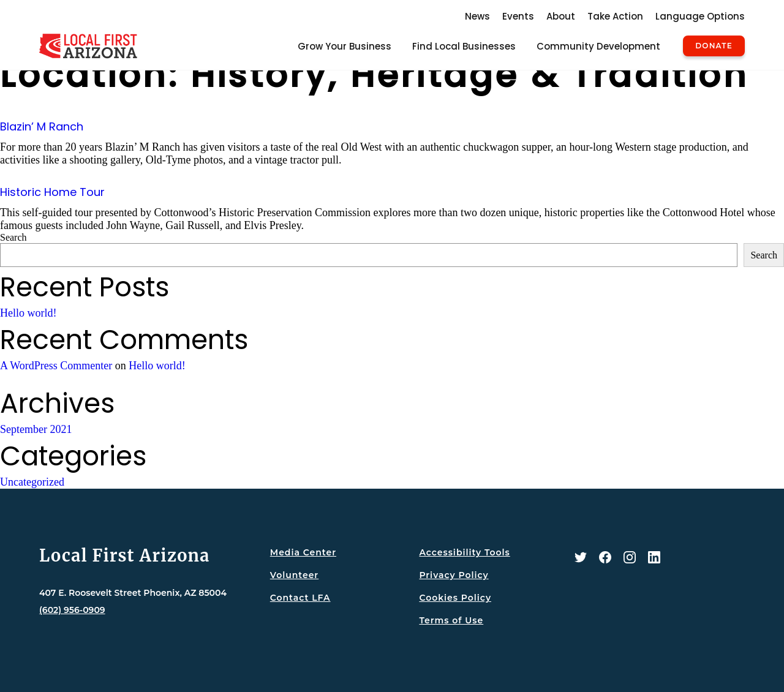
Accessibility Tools (464, 552)
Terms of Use (451, 620)
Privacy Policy (454, 575)
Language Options (700, 16)
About (561, 16)
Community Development (598, 46)
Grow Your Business (345, 46)
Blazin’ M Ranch (42, 126)
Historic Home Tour (52, 192)
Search (13, 237)
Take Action (615, 16)
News (477, 16)
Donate (714, 46)
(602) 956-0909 (72, 610)
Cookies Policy (455, 598)
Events (518, 16)
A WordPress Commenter (56, 366)
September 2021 (36, 429)
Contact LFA (300, 598)
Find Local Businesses (464, 46)
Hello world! (28, 313)
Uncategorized (32, 482)
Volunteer (294, 575)
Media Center (303, 552)
